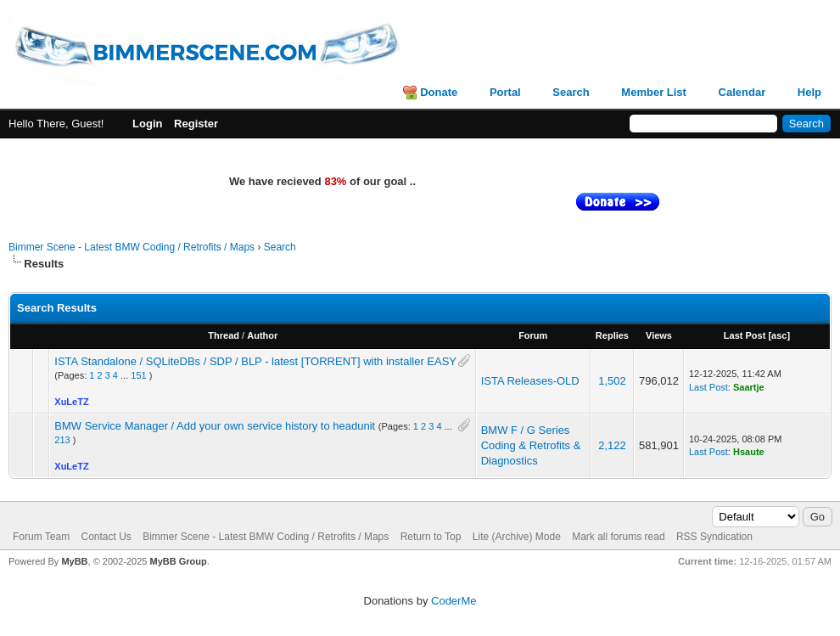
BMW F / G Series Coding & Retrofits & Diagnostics (531, 445)
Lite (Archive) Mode (517, 537)
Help (809, 92)
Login (147, 124)
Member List (654, 92)
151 (138, 375)
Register (196, 124)
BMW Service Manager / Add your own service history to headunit (215, 426)
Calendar (742, 92)
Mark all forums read (618, 537)
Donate (439, 92)
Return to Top (431, 537)
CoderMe (454, 601)
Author (262, 335)
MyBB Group (178, 561)
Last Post (745, 335)
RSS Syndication (714, 537)
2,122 (612, 445)
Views (659, 335)
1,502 (612, 381)
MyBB (74, 561)
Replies (612, 335)
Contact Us (106, 537)
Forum (533, 335)
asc (779, 335)
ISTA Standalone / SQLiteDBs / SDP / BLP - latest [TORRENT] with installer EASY (255, 361)
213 (62, 440)
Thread (224, 335)
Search (571, 92)
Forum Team (41, 537)
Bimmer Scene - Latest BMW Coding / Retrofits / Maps (132, 247)
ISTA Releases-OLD (530, 381)
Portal (505, 92)
